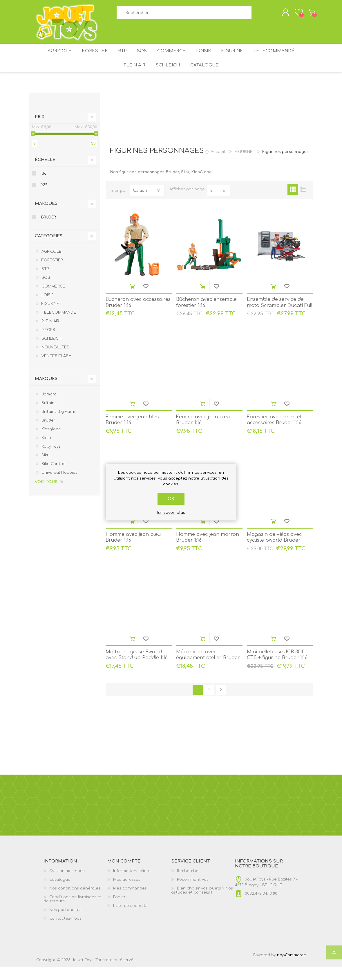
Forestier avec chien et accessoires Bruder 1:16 (274, 433)
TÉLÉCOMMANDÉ (284, 57)
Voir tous (46, 495)
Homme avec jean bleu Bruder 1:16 (133, 551)
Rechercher (258, 15)
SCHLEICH (168, 76)
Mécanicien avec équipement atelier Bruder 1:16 (208, 671)
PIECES (48, 343)
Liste (304, 203)
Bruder (48, 231)
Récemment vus (193, 893)
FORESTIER (88, 57)
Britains (49, 416)
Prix (40, 130)
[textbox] (184, 15)
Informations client (132, 884)
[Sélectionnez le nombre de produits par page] (218, 204)
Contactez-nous (65, 932)
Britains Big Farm (58, 425)
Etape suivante (221, 703)
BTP (118, 57)
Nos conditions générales (75, 902)
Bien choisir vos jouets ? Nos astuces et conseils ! (202, 904)
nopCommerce (292, 968)
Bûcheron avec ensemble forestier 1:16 (206, 316)
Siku (46, 469)
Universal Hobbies (59, 486)
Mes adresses (127, 893)
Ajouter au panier (132, 300)
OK (171, 499)
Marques (46, 217)
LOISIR (208, 57)
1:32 (44, 198)
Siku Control (54, 477)
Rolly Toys (51, 460)
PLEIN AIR (132, 76)
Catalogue (207, 76)
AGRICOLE (50, 57)
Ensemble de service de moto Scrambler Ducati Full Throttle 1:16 (280, 319)
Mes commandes (130, 902)
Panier (306, 14)
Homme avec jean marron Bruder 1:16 (208, 551)
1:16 (44, 187)
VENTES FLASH (56, 369)
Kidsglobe (51, 442)
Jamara (49, 408)
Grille (293, 203)
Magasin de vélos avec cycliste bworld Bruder (274, 551)
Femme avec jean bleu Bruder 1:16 (132, 433)
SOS (141, 57)
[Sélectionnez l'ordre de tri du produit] (147, 204)
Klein (46, 451)
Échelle (45, 173)
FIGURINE (240, 57)
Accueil (218, 165)
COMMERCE (173, 57)
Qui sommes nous (67, 884)
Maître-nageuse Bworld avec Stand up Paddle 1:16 (137, 668)
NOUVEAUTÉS (55, 361)
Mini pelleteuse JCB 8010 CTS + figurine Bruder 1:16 (277, 668)
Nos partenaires (65, 923)
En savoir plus (171, 513)
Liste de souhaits (130, 919)
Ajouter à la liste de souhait (146, 300)
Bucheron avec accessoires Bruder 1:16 (138, 316)
